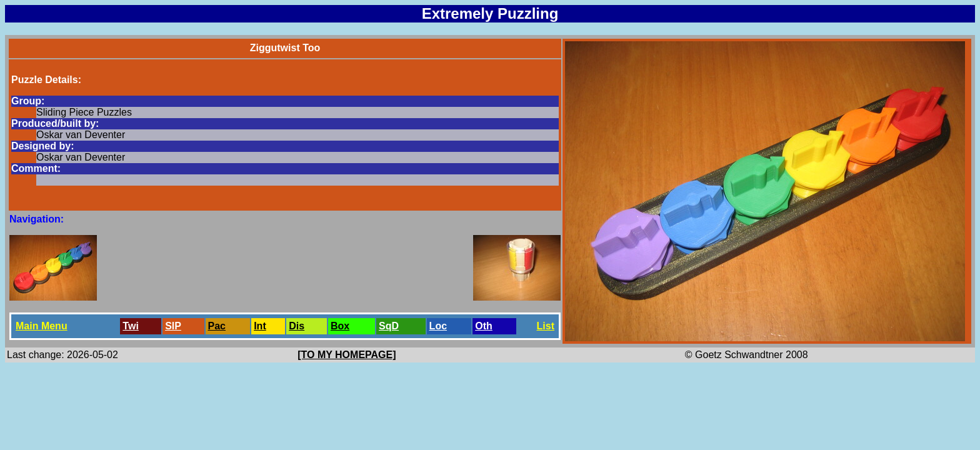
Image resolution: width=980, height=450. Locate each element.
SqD (389, 326)
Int (260, 326)
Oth (484, 326)
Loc (438, 326)
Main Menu (42, 326)
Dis (297, 326)
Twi (130, 326)
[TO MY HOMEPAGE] (347, 355)
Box (340, 326)
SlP (173, 326)
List (546, 326)
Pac (217, 326)
